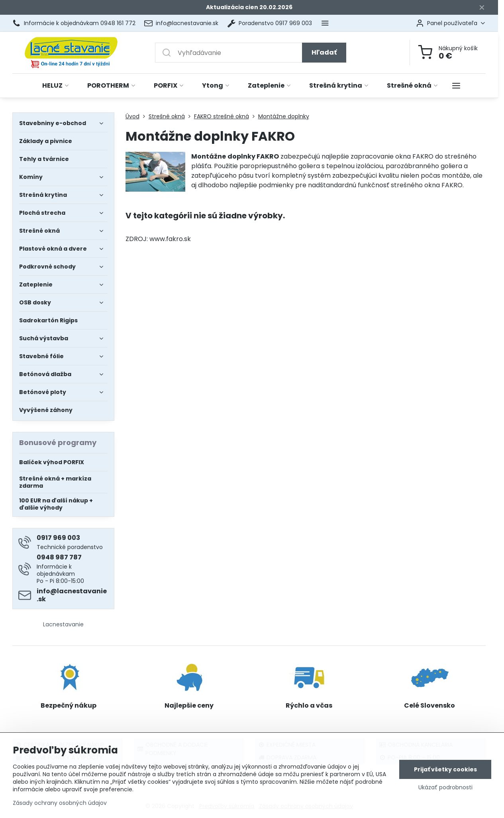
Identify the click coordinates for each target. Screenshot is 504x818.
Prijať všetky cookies (445, 770)
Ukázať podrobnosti (445, 788)
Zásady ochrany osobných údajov (60, 803)
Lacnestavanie (63, 624)
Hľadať (324, 52)
